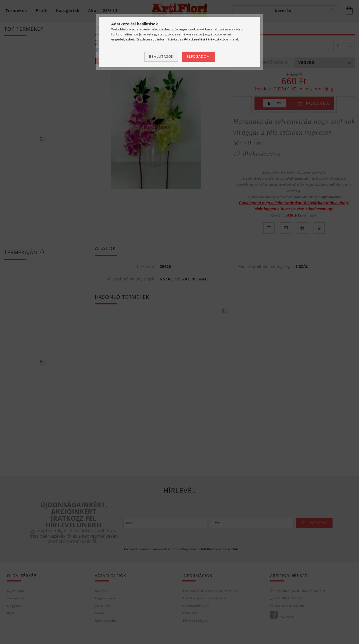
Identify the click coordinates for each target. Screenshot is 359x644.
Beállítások (161, 57)
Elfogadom (198, 57)
